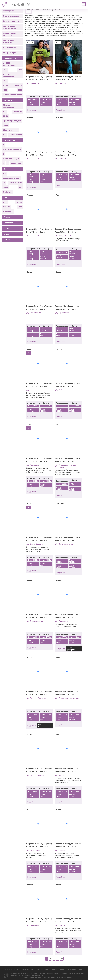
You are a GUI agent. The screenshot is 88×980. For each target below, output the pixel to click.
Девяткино (34, 925)
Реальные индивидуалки (9, 10)
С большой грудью (11, 159)
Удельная (62, 158)
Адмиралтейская (37, 621)
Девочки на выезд (11, 21)
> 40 (5, 135)
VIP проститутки (10, 53)
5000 (20, 90)
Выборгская (35, 83)
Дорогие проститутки (12, 85)
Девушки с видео (58, 969)
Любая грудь (17, 163)
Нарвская (62, 83)
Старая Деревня (36, 544)
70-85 (5, 187)
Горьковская (64, 313)
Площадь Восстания (38, 698)
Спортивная (35, 158)
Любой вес (8, 192)
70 (4, 183)
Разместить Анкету (76, 969)
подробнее (32, 110)
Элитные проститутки (12, 95)
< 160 (5, 202)
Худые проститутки (12, 178)
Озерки (33, 390)
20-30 (5, 116)
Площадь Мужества (38, 775)
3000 (5, 81)
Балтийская (63, 621)
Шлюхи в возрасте (11, 130)
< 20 (5, 112)
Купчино (62, 925)
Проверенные (42, 969)
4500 (5, 90)
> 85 (20, 187)
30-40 (5, 125)
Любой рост (8, 212)
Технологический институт (69, 698)
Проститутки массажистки (9, 41)
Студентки (18, 112)
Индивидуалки (27, 969)
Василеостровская (66, 544)
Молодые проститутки (8, 106)
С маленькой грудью (12, 149)
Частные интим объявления (10, 34)
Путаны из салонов (11, 16)
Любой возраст (16, 135)
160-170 (19, 202)
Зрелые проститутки (12, 121)
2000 (5, 70)
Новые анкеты (9, 48)
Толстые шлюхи (15, 183)
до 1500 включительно (9, 64)
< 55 (5, 174)
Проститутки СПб (11, 969)
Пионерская (35, 465)
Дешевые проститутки (8, 75)
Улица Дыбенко (65, 236)
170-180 (6, 207)
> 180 (20, 207)
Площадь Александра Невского (67, 466)
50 (62, 959)
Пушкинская (35, 850)
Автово (62, 775)
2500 (20, 70)
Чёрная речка (35, 313)
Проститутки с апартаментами (10, 27)
